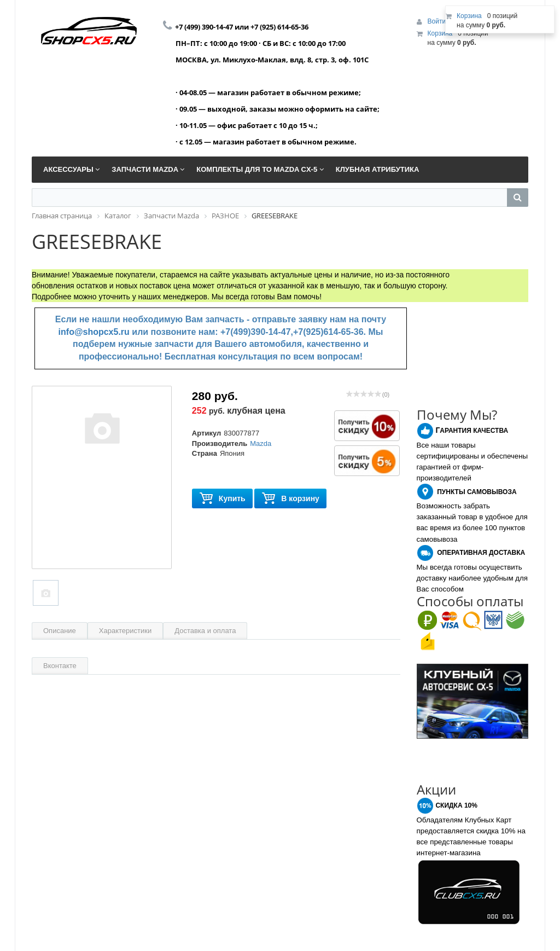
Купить (222, 499)
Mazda (261, 443)
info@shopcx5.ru (94, 332)
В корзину (290, 499)
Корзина (440, 33)
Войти (438, 21)
